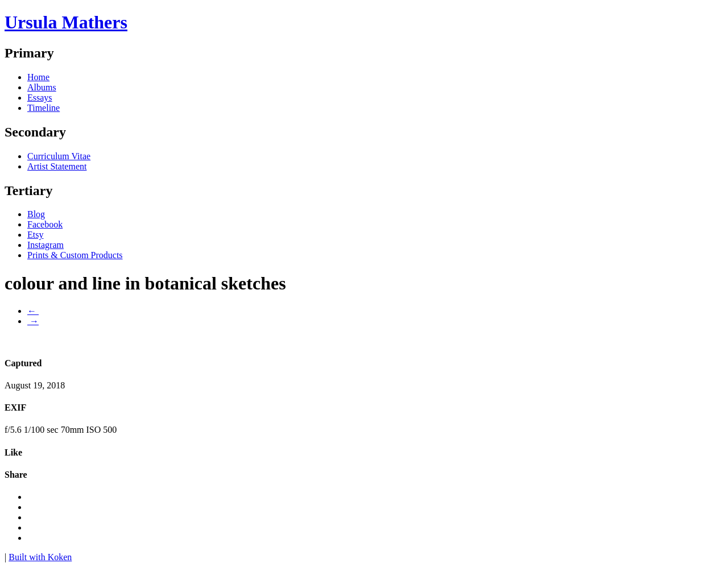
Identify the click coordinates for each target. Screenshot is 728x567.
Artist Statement (57, 166)
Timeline (44, 108)
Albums (42, 87)
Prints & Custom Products (75, 255)
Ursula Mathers (66, 22)
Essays (40, 98)
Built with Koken (40, 557)
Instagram (45, 245)
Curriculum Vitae (59, 156)
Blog (36, 214)
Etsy (35, 235)
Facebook (45, 224)
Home (38, 77)
